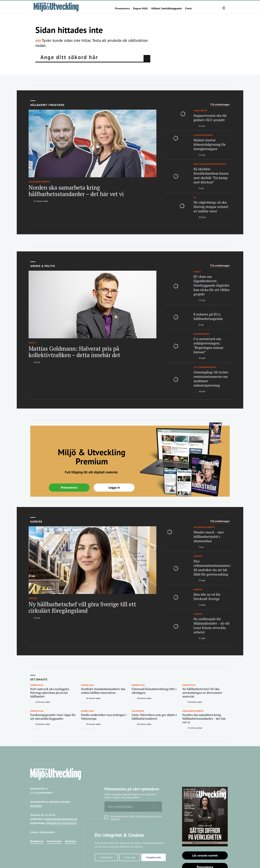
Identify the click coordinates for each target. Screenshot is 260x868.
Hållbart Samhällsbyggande (167, 8)
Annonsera (71, 841)
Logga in (114, 487)
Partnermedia (54, 841)
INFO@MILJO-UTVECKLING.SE (61, 823)
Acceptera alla (154, 857)
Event (188, 8)
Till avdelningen (220, 105)
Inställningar (106, 857)
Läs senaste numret (205, 855)
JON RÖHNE (36, 806)
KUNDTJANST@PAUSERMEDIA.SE (61, 819)
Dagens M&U (140, 8)
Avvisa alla (130, 857)
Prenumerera (122, 8)
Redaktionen (37, 841)
